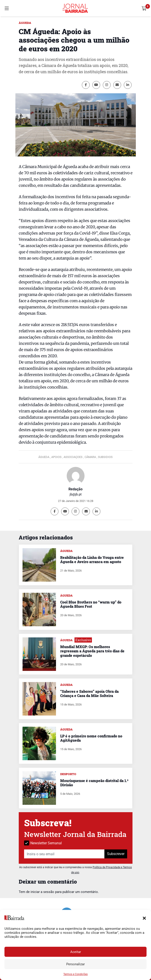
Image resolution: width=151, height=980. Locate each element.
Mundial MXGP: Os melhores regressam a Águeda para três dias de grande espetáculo (92, 651)
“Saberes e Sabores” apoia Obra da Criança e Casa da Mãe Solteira (89, 693)
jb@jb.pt (76, 494)
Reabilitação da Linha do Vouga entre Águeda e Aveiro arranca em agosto (92, 560)
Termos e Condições (75, 974)
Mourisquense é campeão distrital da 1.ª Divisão (94, 783)
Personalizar (75, 964)
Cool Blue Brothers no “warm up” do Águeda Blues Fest (91, 604)
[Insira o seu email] (64, 854)
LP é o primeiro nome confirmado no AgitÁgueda (91, 738)
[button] (144, 918)
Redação (75, 489)
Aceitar (76, 952)
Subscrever (116, 854)
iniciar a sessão (42, 892)
